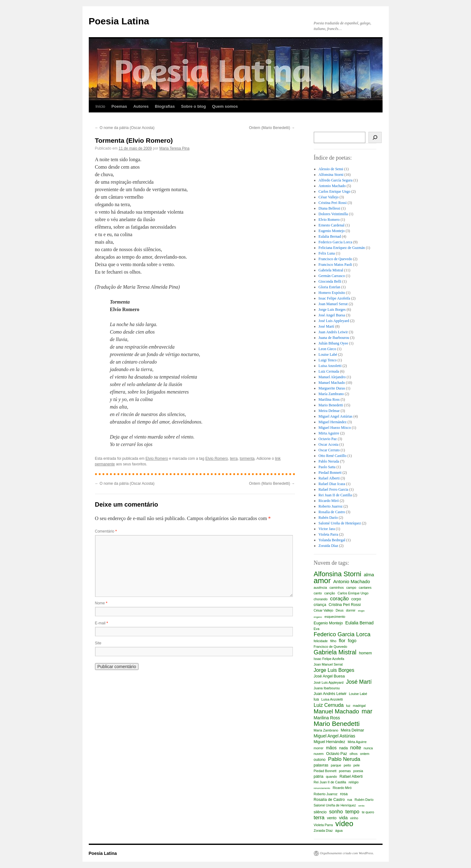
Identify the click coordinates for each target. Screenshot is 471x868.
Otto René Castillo (332, 456)
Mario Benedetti (331, 405)
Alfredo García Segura (336, 180)
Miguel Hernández (333, 422)
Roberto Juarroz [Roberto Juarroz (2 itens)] (326, 794)
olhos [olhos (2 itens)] (354, 754)
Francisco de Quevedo (335, 259)
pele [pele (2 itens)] (357, 765)
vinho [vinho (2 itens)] (354, 818)
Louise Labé (328, 355)
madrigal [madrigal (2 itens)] (359, 706)
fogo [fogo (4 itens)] (352, 641)
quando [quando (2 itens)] (332, 776)
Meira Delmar (329, 411)
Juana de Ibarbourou (334, 338)
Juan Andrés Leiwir (333, 332)
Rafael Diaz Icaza (332, 484)
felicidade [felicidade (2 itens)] (321, 641)
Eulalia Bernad (330, 236)
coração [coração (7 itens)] (339, 599)
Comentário (106, 531)
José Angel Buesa (332, 315)
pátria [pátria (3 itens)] (319, 776)
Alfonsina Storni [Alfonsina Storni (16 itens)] (338, 574)
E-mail (102, 623)
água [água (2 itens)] (339, 831)
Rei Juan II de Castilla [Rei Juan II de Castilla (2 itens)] (330, 782)
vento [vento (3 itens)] (332, 818)
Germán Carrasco (332, 276)
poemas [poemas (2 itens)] (345, 771)
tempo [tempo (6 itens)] (352, 811)
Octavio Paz (328, 439)
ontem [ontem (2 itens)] (365, 754)
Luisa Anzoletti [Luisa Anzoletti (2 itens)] (332, 699)
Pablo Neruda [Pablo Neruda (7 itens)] (344, 759)
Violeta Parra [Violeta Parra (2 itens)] (323, 825)
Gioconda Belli (330, 281)
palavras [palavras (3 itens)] (321, 765)
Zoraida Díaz (328, 546)
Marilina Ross (329, 399)
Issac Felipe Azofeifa (334, 298)
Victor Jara (327, 529)
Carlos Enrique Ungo (334, 191)
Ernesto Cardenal (331, 225)
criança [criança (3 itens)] (320, 605)
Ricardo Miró (329, 501)
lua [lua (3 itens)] (316, 699)
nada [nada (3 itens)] (343, 748)
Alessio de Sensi (331, 169)
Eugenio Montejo (332, 231)
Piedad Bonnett (330, 473)
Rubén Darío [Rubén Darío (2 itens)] (364, 800)
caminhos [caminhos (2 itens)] (337, 588)
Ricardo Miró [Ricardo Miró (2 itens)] (342, 788)
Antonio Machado (332, 186)
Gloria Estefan (329, 287)
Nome (101, 603)
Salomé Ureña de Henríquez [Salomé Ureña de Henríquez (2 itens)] (335, 805)
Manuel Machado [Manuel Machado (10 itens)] (336, 712)
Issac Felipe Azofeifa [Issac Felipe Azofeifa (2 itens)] (329, 659)
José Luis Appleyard (334, 321)
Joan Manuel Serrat (333, 304)
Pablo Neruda (329, 461)
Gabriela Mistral (331, 270)
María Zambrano (331, 394)
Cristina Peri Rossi (333, 203)
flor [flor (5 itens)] (342, 640)
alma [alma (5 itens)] (369, 575)
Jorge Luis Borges (332, 310)
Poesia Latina (119, 21)
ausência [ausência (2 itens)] (321, 588)
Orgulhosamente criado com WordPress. (347, 853)
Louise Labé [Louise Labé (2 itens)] (358, 694)
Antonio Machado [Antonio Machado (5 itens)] (352, 581)
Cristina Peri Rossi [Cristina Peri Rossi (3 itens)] (345, 605)
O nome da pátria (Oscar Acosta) (125, 128)
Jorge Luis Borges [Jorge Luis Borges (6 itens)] (334, 670)
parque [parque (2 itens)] (336, 765)
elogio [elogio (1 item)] (361, 611)
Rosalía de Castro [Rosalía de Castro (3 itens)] (329, 800)
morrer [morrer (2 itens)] (319, 748)
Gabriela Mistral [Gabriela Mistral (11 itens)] (335, 652)
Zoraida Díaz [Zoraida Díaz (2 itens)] (323, 831)
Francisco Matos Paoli (335, 265)
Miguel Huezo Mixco (335, 428)
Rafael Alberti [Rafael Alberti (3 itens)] (351, 776)
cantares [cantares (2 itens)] (365, 588)
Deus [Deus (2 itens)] (340, 610)
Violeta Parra (328, 534)
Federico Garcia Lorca (335, 242)
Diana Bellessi (329, 208)
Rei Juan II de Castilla (335, 495)
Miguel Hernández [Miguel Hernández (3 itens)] (330, 742)
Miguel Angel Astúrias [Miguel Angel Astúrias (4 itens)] (335, 736)
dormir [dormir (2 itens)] (351, 610)
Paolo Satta (327, 467)
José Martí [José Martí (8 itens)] (359, 682)
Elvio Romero (157, 459)
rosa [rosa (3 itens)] (344, 794)
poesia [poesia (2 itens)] (358, 771)
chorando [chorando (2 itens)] (321, 599)
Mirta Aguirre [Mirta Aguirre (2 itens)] (357, 742)
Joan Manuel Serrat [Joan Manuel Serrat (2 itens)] (328, 664)
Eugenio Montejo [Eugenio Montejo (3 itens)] (328, 623)
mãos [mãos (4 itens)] (331, 748)
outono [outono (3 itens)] (320, 760)
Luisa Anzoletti (330, 366)
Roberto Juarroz (331, 506)
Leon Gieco (327, 349)
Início (100, 106)
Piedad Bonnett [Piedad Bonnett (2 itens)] (325, 771)
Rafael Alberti (329, 478)
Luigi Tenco (328, 360)
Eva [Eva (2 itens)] (317, 629)
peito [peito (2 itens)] (347, 765)
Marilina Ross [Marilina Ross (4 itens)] (327, 718)
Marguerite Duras (332, 388)
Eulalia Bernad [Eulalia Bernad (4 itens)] (359, 623)
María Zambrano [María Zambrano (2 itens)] (326, 730)
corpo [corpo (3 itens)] (356, 599)
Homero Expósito (332, 293)
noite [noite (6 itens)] (356, 747)
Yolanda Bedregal (332, 540)
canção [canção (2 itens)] (330, 593)
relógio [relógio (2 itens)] (353, 782)
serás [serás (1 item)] (362, 806)
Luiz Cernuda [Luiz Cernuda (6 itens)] (329, 705)
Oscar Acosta (328, 444)
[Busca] (375, 137)
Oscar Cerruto (329, 450)
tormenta (247, 459)
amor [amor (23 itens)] (322, 581)
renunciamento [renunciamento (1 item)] (322, 788)
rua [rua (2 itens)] (350, 800)
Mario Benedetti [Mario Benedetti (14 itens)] (337, 724)
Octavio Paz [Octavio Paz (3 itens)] (336, 754)
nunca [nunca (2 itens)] (368, 748)
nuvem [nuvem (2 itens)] (319, 754)
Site (98, 643)
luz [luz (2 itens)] (348, 706)
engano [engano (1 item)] (318, 617)
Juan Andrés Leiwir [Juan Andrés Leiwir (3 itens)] (330, 694)
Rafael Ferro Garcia (333, 489)
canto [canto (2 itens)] (318, 593)
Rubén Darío (328, 518)
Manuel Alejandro (332, 377)
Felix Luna (327, 253)
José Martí (326, 326)
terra (234, 459)
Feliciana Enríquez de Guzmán (342, 248)
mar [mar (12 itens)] (367, 711)
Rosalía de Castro (332, 512)
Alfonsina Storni (331, 175)
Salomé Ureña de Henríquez (340, 523)
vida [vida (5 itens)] (343, 818)
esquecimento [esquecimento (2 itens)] (335, 617)
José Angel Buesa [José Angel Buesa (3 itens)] (329, 676)
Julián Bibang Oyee (333, 343)
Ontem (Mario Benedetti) (272, 128)
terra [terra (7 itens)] (319, 818)
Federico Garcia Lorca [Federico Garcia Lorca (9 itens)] (342, 634)
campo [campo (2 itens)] (351, 588)
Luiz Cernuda (329, 371)
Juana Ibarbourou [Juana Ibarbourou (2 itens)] (327, 688)
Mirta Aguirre (329, 433)
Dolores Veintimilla (333, 214)
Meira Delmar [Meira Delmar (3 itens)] (352, 730)
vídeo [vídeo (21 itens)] (344, 824)
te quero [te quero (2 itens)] (368, 812)
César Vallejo (328, 197)
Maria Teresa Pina (175, 148)
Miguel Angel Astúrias (336, 416)
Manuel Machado (332, 383)
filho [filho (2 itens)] (333, 641)
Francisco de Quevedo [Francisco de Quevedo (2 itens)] (331, 647)
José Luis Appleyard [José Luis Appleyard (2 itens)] (329, 682)
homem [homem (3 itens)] (365, 653)
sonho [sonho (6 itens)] (336, 811)
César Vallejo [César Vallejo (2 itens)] (324, 610)
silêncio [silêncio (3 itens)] (320, 812)
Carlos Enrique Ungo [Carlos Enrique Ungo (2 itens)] (353, 593)
